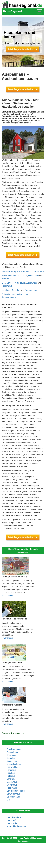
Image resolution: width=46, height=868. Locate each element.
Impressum (38, 838)
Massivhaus (22, 276)
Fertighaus (15, 271)
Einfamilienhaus (9, 276)
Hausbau (6, 271)
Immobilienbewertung (17, 826)
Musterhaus (39, 271)
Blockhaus (6, 279)
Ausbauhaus (32, 283)
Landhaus (6, 290)
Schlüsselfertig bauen (16, 283)
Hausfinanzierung (15, 817)
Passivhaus (7, 286)
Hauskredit (12, 823)
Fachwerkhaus (31, 290)
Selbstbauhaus (23, 294)
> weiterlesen (8, 596)
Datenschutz (23, 841)
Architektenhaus (9, 297)
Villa (4, 283)
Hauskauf (11, 820)
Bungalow (16, 290)
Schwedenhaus (9, 294)
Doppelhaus (33, 276)
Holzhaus (25, 271)
